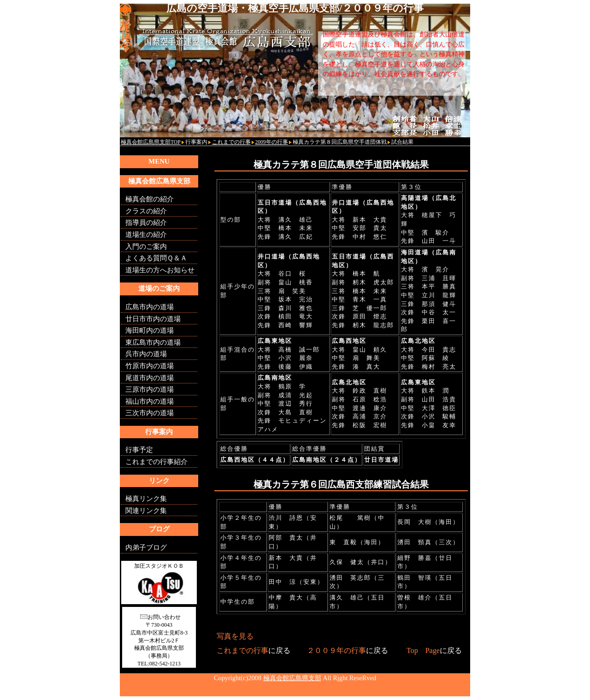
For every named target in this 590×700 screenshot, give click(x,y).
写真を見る (235, 636)
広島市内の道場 (150, 307)
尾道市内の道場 (150, 378)
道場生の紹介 (146, 235)
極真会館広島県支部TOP (151, 142)
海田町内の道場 (150, 330)
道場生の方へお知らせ (160, 270)
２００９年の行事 (336, 650)
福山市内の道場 (150, 401)
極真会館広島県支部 (292, 678)
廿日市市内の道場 (153, 319)
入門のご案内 (146, 247)
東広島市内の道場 (153, 342)
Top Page (423, 650)
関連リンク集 (146, 511)
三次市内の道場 (150, 413)
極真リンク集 (146, 499)
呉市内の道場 (146, 354)
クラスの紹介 (146, 211)
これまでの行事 (231, 142)
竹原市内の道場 (150, 366)
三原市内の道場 (150, 389)
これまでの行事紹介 (156, 462)
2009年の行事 (272, 142)
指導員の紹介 (146, 223)
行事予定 (139, 450)
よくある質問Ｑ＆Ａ (156, 258)
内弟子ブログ (146, 547)
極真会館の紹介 (150, 199)
